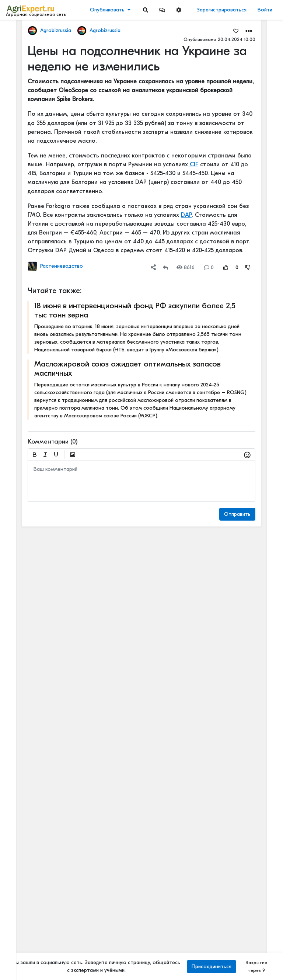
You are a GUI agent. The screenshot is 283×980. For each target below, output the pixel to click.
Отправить (237, 514)
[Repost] (165, 267)
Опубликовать (107, 10)
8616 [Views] (186, 267)
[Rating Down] (248, 267)
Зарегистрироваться (222, 10)
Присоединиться (212, 967)
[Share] (153, 267)
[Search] (146, 10)
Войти (265, 10)
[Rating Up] (226, 267)
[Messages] (162, 10)
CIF (193, 164)
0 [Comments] (209, 267)
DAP (186, 215)
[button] (162, 10)
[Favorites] (236, 31)
